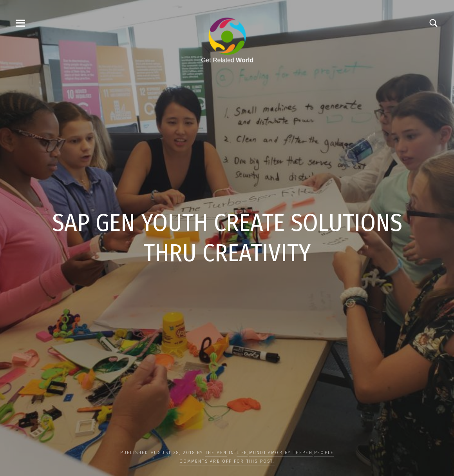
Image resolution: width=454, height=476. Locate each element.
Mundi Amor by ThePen (281, 453)
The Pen (216, 453)
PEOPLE (324, 453)
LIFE (242, 453)
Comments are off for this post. (227, 461)
